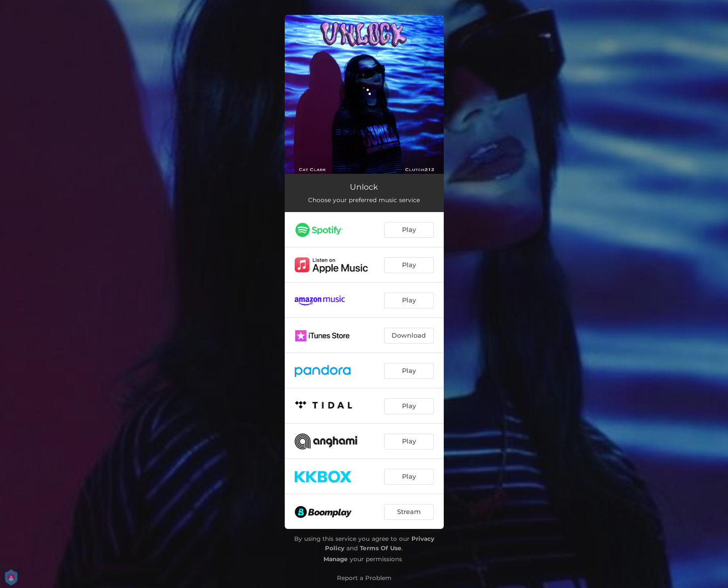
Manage (336, 559)
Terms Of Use (381, 548)
